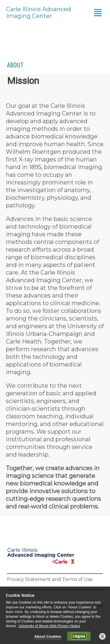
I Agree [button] (79, 637)
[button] (102, 637)
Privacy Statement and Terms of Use (50, 579)
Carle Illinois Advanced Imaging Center (39, 13)
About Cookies (48, 637)
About (15, 65)
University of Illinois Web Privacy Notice (49, 627)
